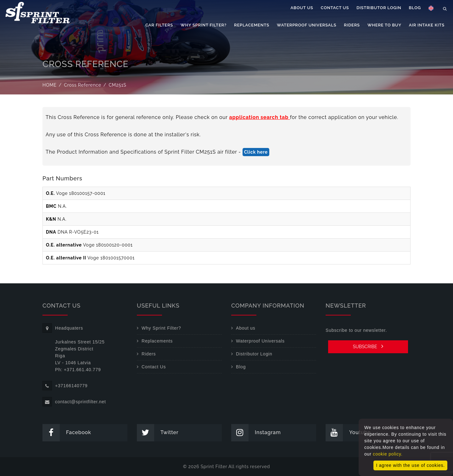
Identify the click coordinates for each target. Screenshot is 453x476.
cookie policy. (388, 454)
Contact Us (335, 8)
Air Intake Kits (427, 25)
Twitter (158, 433)
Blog (415, 8)
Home (50, 85)
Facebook (67, 433)
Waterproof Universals (307, 25)
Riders (352, 25)
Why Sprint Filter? (204, 25)
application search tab (260, 117)
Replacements (252, 25)
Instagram (256, 433)
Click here (256, 152)
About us (302, 8)
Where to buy (384, 25)
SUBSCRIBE (368, 346)
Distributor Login (379, 8)
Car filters (159, 25)
